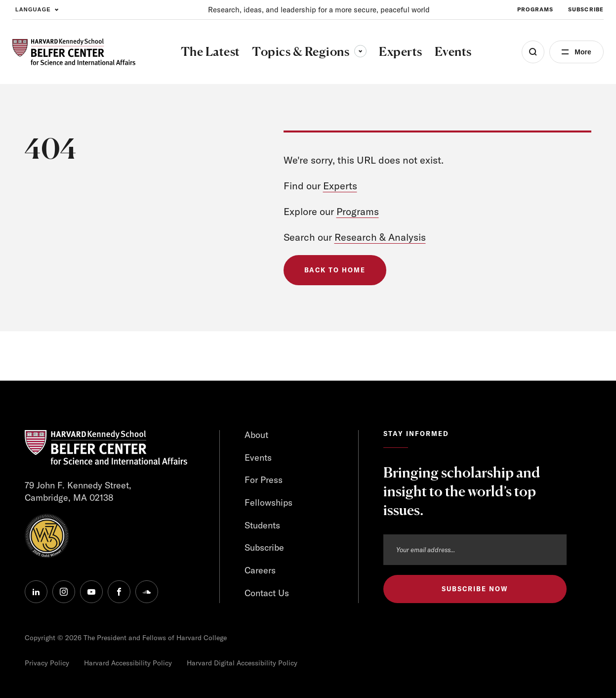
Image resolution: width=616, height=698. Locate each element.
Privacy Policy (47, 663)
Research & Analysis (380, 237)
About (256, 435)
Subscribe (264, 547)
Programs (358, 211)
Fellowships (268, 502)
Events (258, 458)
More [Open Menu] (583, 52)
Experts (340, 186)
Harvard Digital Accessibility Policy (242, 663)
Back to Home (335, 270)
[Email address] (475, 550)
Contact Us (267, 593)
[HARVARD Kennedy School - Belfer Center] (74, 52)
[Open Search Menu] (533, 52)
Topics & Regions (309, 51)
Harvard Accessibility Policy (128, 663)
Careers (260, 570)
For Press (264, 480)
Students (262, 525)
